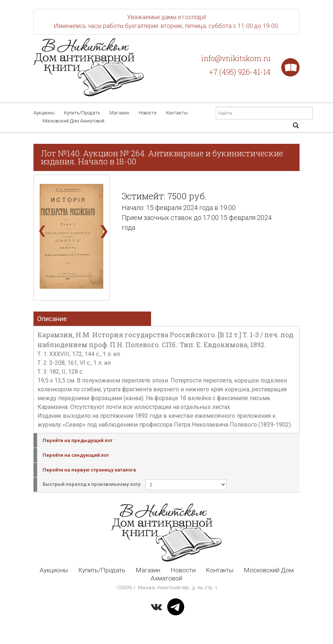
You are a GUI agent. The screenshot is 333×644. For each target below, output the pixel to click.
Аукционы (44, 113)
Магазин (119, 113)
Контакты (177, 113)
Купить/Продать (82, 113)
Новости (148, 113)
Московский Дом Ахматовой (74, 121)
